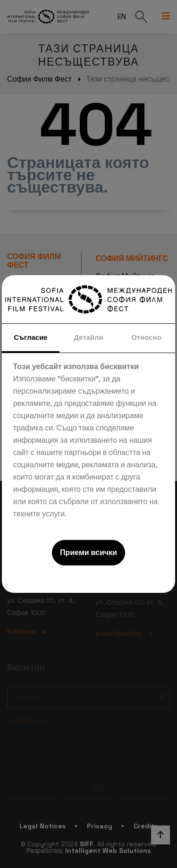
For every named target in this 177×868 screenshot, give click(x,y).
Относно (146, 337)
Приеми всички (88, 552)
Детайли (88, 337)
